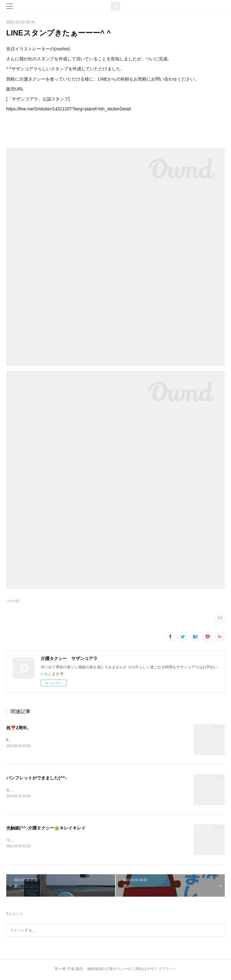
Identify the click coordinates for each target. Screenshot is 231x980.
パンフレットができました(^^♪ (37, 778)
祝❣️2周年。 (19, 728)
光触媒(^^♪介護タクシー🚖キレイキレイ (46, 829)
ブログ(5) (13, 601)
